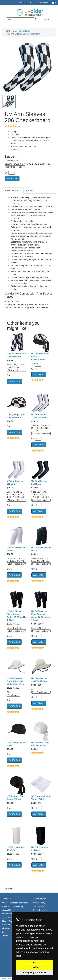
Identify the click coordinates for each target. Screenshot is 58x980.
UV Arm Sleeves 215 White (15, 482)
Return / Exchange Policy (13, 906)
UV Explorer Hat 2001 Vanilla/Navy (40, 680)
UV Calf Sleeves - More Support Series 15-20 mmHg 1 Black (16, 616)
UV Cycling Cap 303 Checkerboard (17, 416)
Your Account (25, 3)
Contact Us (7, 910)
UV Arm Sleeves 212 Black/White (39, 416)
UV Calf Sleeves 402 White (17, 549)
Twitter (5, 936)
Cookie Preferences (9, 979)
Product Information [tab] (13, 190)
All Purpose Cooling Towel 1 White (41, 798)
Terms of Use (40, 899)
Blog (4, 932)
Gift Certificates (41, 3)
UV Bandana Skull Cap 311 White (40, 744)
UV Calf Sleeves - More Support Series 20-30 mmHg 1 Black (41, 616)
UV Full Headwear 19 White (16, 849)
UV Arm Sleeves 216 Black (39, 482)
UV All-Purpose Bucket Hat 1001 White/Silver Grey (15, 681)
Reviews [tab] (30, 190)
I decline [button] (35, 967)
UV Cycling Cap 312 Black (17, 744)
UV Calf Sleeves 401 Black (41, 549)
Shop (44, 19)
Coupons (7, 928)
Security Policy (39, 906)
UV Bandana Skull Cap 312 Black (16, 798)
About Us (7, 899)
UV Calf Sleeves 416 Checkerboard (17, 355)
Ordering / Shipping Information (15, 903)
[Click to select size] (15, 167)
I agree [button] (35, 962)
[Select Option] (14, 695)
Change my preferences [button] (35, 973)
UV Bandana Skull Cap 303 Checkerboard (40, 357)
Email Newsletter (40, 910)
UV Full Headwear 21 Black (40, 849)
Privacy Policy (39, 903)
